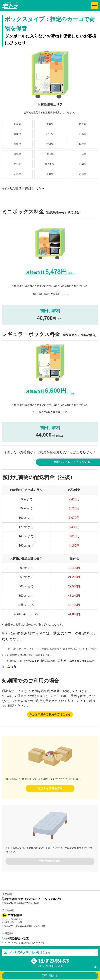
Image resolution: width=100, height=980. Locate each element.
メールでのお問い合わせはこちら (30, 952)
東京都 (17, 164)
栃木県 (83, 144)
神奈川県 (50, 164)
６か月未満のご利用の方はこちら (50, 714)
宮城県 (17, 134)
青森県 (50, 124)
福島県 (17, 144)
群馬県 (17, 154)
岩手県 (83, 124)
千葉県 (83, 154)
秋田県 (50, 134)
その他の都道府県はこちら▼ (23, 189)
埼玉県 (50, 154)
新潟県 (17, 174)
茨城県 (50, 144)
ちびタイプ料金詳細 (50, 788)
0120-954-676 (57, 961)
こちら (62, 661)
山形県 (83, 134)
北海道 (17, 124)
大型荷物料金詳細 (50, 861)
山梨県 (83, 164)
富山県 (83, 174)
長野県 (50, 174)
